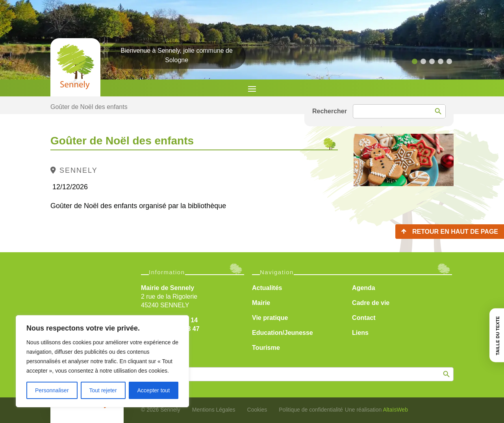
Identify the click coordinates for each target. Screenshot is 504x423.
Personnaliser (52, 390)
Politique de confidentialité (311, 410)
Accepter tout (154, 390)
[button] (415, 61)
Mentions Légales (214, 410)
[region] (102, 361)
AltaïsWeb (395, 410)
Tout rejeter (103, 390)
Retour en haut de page (455, 232)
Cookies (257, 410)
